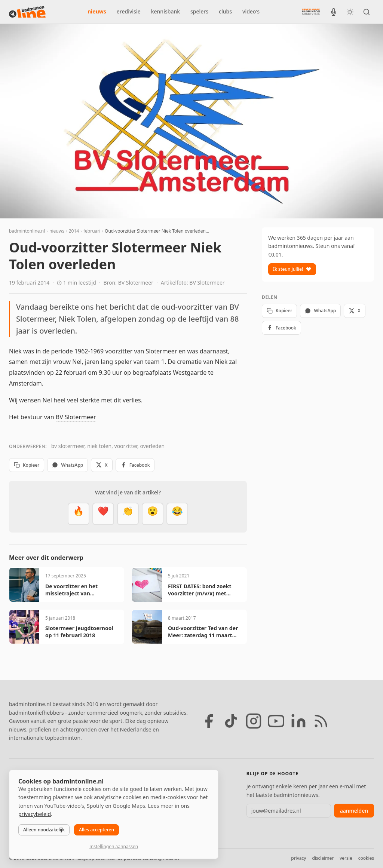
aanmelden (354, 811)
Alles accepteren (96, 830)
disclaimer (323, 858)
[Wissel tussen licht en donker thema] (350, 12)
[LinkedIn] (298, 721)
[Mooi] (103, 514)
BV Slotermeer (76, 417)
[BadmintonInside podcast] (334, 12)
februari (92, 231)
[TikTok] (231, 721)
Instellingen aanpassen (114, 846)
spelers (199, 11)
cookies (366, 858)
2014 (74, 231)
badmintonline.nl (27, 231)
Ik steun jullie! (292, 269)
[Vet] (79, 514)
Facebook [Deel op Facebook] (135, 465)
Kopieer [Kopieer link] (27, 465)
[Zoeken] (367, 12)
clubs (225, 11)
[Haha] (177, 514)
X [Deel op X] (102, 465)
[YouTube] (276, 721)
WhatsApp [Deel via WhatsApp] (68, 465)
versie (346, 858)
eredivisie (129, 11)
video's (251, 11)
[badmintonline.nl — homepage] (27, 12)
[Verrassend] (153, 514)
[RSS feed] (321, 721)
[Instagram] (254, 721)
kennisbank (166, 11)
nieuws (97, 11)
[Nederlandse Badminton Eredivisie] (311, 12)
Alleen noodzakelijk (44, 830)
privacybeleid (35, 814)
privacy (298, 858)
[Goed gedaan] (128, 514)
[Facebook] (209, 721)
